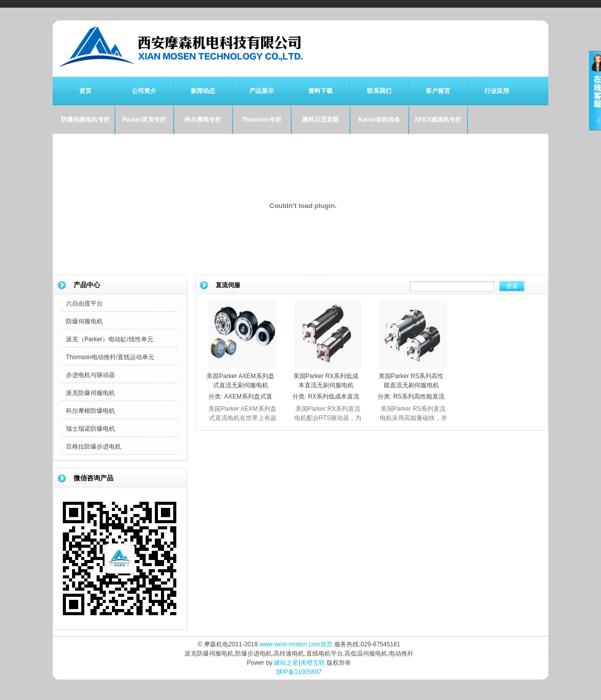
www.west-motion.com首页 (296, 644)
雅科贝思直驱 (320, 120)
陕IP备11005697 (299, 672)
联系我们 (379, 91)
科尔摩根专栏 (203, 120)
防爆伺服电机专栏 (85, 120)
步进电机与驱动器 (90, 375)
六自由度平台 (84, 304)
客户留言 (438, 91)
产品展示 (262, 91)
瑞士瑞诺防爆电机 (90, 429)
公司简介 (144, 91)
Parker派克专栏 (144, 120)
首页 (85, 91)
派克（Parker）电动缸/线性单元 (110, 339)
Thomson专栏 (262, 120)
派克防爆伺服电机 (90, 393)
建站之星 (286, 663)
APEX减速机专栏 (438, 120)
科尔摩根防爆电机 (90, 411)
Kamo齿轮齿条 (379, 120)
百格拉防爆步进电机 (94, 447)
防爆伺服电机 (84, 321)
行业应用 (497, 91)
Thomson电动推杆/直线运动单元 (110, 357)
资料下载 (320, 91)
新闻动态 (203, 91)
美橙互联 (313, 663)
